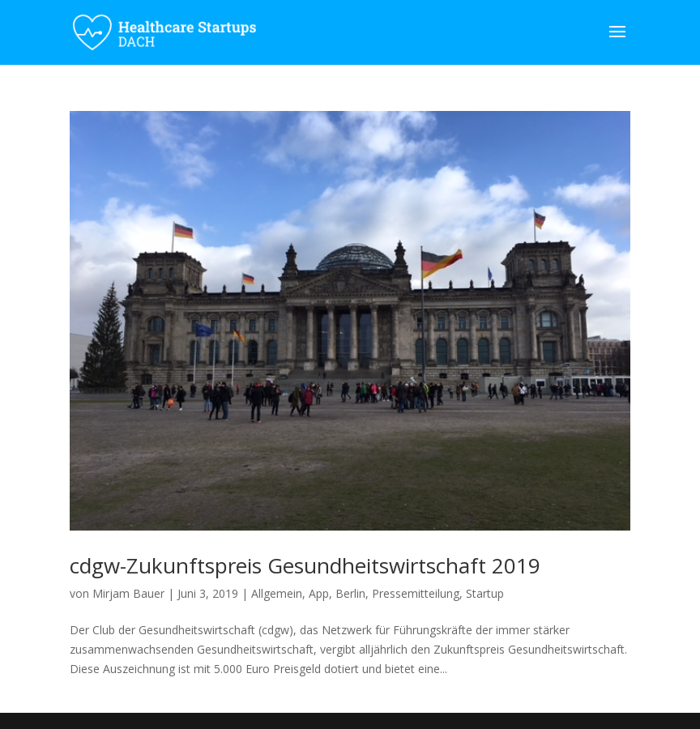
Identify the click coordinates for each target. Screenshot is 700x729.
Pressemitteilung (416, 593)
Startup (485, 593)
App (319, 593)
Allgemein (277, 593)
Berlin (350, 593)
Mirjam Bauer (128, 593)
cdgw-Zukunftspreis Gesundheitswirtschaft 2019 (305, 565)
